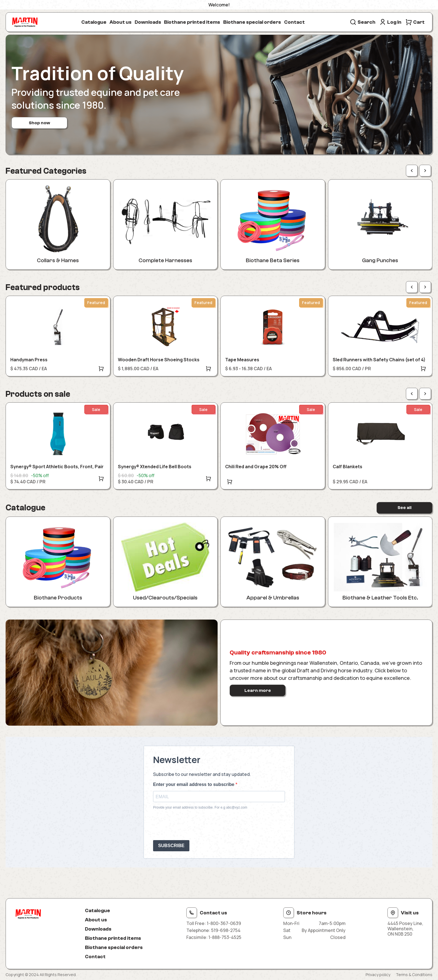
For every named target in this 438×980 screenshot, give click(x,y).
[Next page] (425, 171)
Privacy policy (378, 975)
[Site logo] (25, 22)
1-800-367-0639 (224, 923)
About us (121, 22)
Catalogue (94, 22)
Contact (294, 22)
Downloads (148, 22)
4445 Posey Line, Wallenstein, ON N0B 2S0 (405, 929)
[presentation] (196, 825)
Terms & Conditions (414, 975)
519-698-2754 (226, 930)
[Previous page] (412, 171)
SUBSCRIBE (171, 846)
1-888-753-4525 (225, 937)
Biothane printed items (192, 22)
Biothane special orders (252, 22)
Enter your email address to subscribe (194, 784)
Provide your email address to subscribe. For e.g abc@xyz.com (200, 807)
